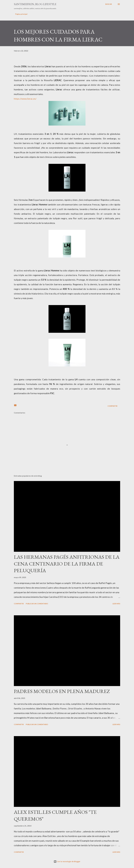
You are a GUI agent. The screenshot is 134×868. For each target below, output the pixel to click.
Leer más (116, 604)
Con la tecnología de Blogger (67, 861)
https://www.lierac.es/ (25, 99)
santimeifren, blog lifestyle (35, 4)
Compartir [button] (112, 406)
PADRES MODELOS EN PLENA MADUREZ (62, 691)
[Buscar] (109, 4)
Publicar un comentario (37, 604)
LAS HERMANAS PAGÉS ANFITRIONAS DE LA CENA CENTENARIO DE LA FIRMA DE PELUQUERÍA (67, 564)
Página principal (21, 14)
